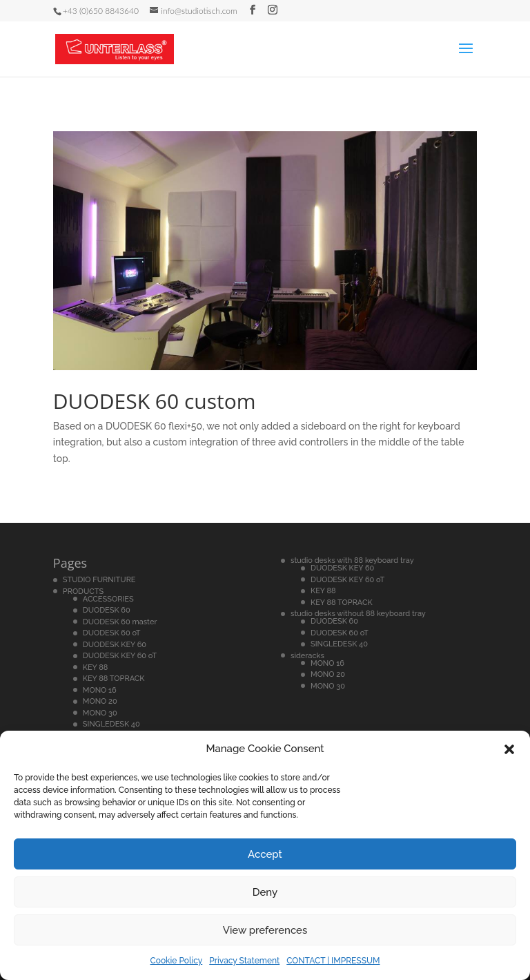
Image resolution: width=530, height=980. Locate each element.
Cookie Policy (177, 961)
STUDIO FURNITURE (99, 580)
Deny (265, 892)
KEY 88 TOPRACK (114, 679)
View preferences (265, 930)
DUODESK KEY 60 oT (120, 656)
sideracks (307, 656)
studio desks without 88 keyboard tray (358, 614)
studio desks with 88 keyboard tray (352, 560)
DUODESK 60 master (120, 622)
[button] (509, 749)
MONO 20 (100, 701)
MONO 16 (100, 690)
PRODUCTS (83, 592)
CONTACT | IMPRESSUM (333, 961)
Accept (265, 854)
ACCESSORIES (108, 599)
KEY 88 (96, 667)
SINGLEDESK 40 (111, 724)
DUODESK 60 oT (112, 633)
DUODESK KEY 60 (115, 645)
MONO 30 (100, 713)
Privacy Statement (244, 961)
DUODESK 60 (107, 610)
